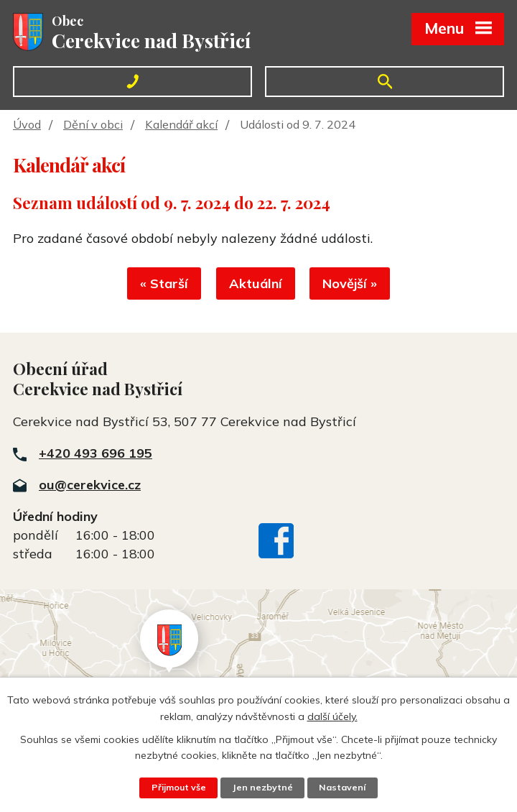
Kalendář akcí (181, 124)
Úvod (27, 124)
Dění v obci (93, 124)
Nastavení (343, 788)
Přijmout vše (178, 788)
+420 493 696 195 (96, 454)
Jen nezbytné (263, 788)
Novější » (352, 285)
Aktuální (256, 285)
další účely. (332, 716)
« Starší (163, 285)
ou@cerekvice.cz (90, 485)
